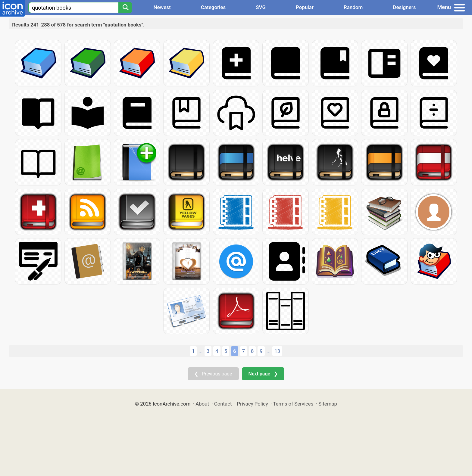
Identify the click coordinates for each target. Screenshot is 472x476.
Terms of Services (293, 404)
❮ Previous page (213, 374)
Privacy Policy (252, 404)
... (200, 351)
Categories (213, 7)
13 (277, 351)
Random (353, 7)
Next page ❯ (263, 374)
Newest (162, 7)
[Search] (125, 8)
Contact (223, 404)
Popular (305, 7)
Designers (404, 7)
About (202, 404)
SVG (261, 7)
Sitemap (328, 404)
